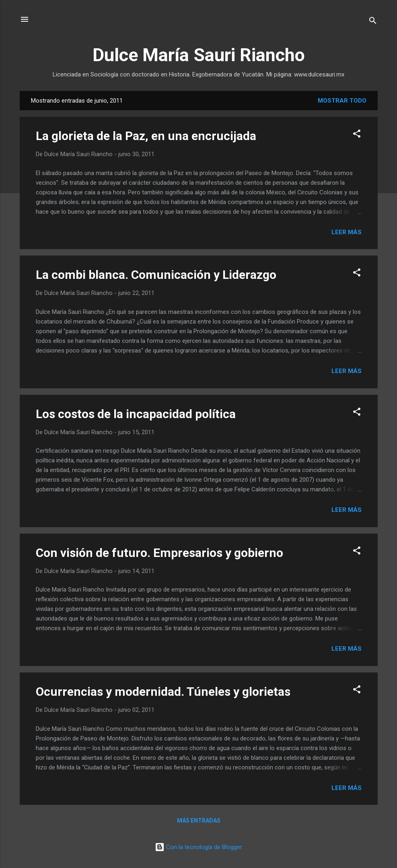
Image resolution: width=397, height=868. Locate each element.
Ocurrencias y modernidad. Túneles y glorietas (163, 692)
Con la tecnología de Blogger (198, 847)
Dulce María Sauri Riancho (199, 55)
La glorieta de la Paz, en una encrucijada (146, 136)
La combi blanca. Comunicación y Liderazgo (156, 275)
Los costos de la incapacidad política (136, 414)
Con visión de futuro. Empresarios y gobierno (159, 553)
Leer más (347, 232)
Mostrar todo (342, 101)
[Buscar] (373, 22)
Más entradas (199, 821)
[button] (357, 135)
